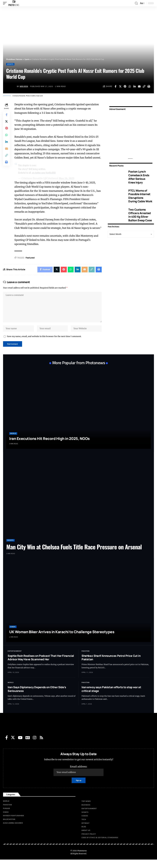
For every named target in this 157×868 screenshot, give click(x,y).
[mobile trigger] (6, 3)
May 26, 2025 (67, 178)
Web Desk (24, 86)
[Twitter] (13, 745)
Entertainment (15, 659)
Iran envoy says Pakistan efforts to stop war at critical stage (111, 697)
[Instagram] (35, 745)
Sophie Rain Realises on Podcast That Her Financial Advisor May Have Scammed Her (41, 665)
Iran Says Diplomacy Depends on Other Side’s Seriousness (37, 697)
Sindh (13, 634)
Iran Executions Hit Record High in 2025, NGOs (49, 446)
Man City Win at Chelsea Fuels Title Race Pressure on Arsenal (74, 555)
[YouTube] (20, 745)
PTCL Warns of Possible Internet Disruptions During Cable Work (140, 196)
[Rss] (41, 745)
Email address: (78, 778)
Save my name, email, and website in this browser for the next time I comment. (44, 343)
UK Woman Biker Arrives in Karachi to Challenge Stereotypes (62, 639)
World (13, 441)
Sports (10, 64)
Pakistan (86, 659)
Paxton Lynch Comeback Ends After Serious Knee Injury (139, 177)
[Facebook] (7, 745)
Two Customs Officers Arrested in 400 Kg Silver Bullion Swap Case (140, 215)
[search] (136, 3)
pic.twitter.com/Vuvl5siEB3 (45, 173)
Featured (31, 262)
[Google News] (28, 745)
